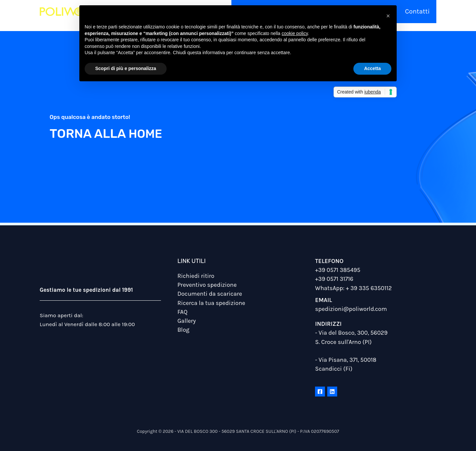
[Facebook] (320, 392)
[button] (388, 16)
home (147, 133)
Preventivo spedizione (207, 285)
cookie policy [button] (295, 33)
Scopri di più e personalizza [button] (126, 68)
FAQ (182, 312)
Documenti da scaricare (210, 294)
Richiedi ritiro (196, 276)
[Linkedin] (332, 392)
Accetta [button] (372, 68)
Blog (183, 330)
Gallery (187, 320)
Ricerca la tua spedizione (211, 303)
